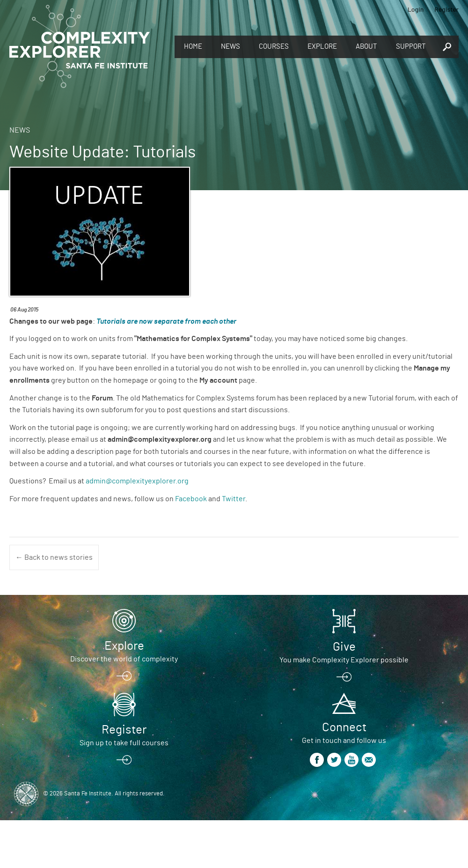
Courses (274, 47)
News (230, 47)
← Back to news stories (54, 557)
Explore (322, 47)
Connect (344, 727)
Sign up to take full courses (124, 743)
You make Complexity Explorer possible (344, 660)
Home (193, 47)
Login (416, 9)
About (366, 47)
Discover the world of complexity (124, 659)
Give (344, 647)
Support (411, 47)
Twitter (234, 499)
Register (446, 9)
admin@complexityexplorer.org (137, 481)
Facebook (191, 499)
